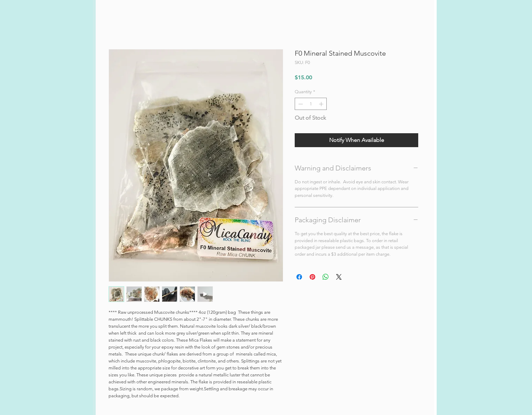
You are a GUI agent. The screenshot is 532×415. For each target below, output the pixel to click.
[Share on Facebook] (299, 277)
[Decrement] (300, 104)
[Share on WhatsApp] (326, 277)
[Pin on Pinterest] (312, 277)
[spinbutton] (311, 104)
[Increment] (322, 104)
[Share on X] (339, 277)
